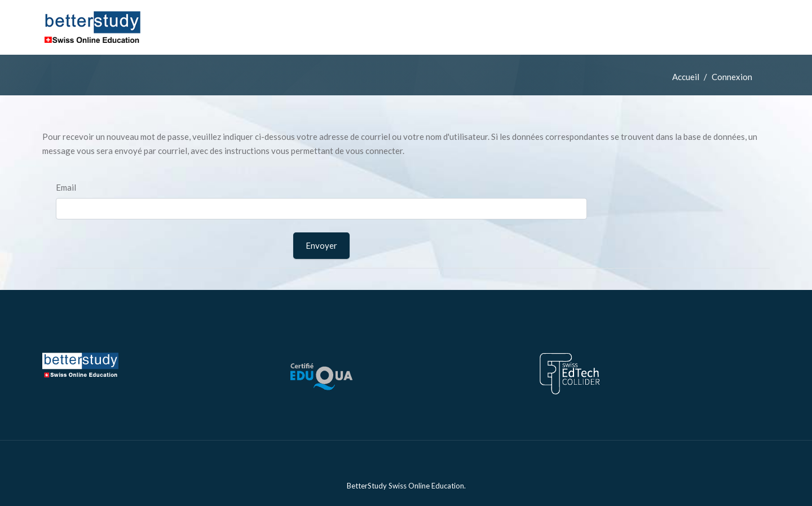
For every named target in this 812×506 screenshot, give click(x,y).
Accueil (686, 77)
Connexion (732, 77)
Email (66, 187)
